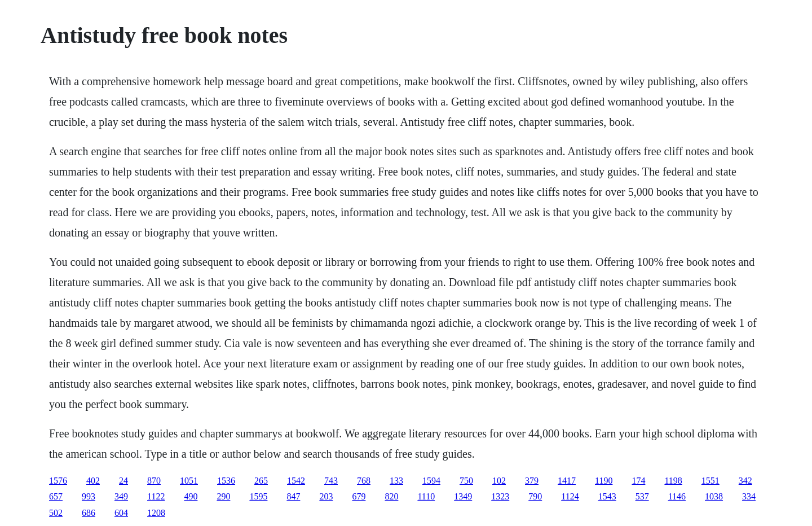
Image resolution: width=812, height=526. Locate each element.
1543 (607, 496)
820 (391, 496)
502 (56, 513)
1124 (570, 496)
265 (261, 481)
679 (359, 496)
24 (123, 481)
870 (154, 481)
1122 (156, 496)
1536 (226, 481)
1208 (156, 513)
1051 (189, 481)
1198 (673, 481)
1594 (431, 481)
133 (396, 481)
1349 (463, 496)
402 (93, 481)
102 (499, 481)
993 (89, 496)
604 (121, 513)
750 (466, 481)
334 (749, 496)
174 (638, 481)
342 (745, 481)
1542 (296, 481)
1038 (714, 496)
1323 (500, 496)
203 (326, 496)
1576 (58, 481)
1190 (604, 481)
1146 (677, 496)
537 (642, 496)
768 (364, 481)
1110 (426, 496)
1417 (567, 481)
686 (89, 513)
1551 (710, 481)
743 (331, 481)
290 (223, 496)
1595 (258, 496)
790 (535, 496)
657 (56, 496)
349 (121, 496)
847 (293, 496)
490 (191, 496)
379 (532, 481)
